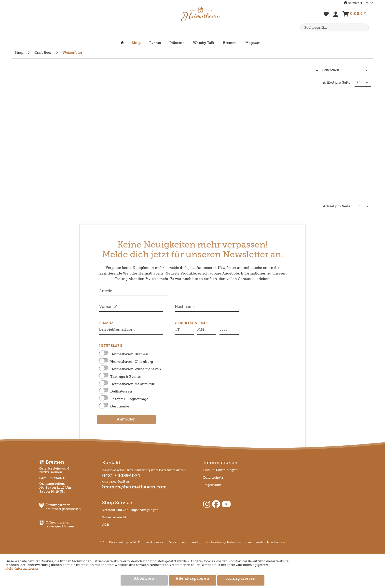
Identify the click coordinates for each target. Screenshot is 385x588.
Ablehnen (144, 579)
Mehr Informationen (22, 568)
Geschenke (120, 406)
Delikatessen (121, 391)
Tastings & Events (125, 377)
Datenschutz (213, 477)
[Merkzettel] (326, 17)
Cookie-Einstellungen (220, 470)
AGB (106, 525)
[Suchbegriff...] (334, 27)
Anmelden (126, 420)
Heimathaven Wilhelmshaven (136, 369)
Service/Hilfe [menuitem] (357, 3)
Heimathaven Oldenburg (132, 362)
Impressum (212, 485)
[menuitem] (326, 17)
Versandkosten (180, 542)
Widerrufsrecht (114, 517)
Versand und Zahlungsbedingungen (130, 510)
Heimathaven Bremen (129, 354)
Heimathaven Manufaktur (132, 384)
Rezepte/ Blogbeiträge (129, 399)
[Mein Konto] (336, 15)
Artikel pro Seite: (337, 83)
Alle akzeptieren (192, 579)
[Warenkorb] (354, 15)
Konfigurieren (241, 579)
